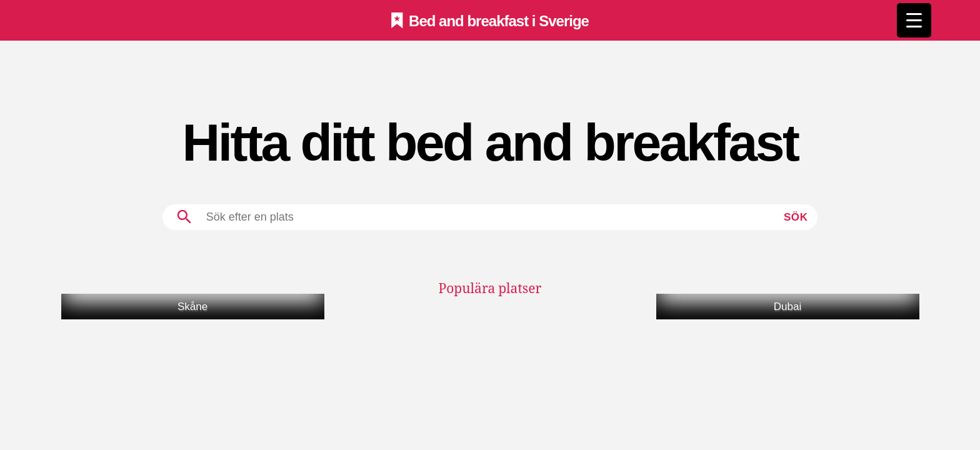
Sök (796, 217)
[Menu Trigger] (914, 20)
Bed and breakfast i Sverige (499, 20)
